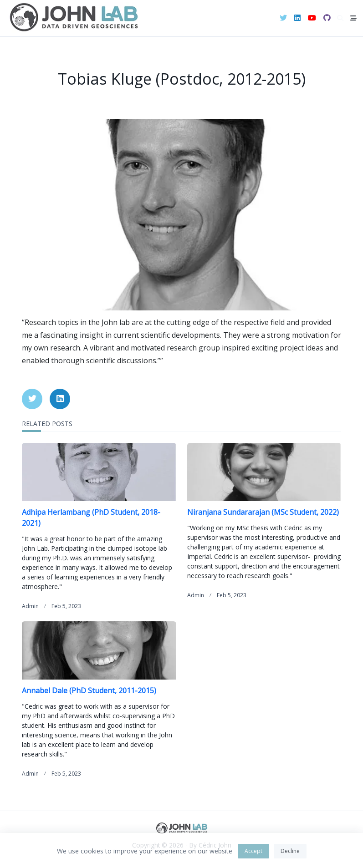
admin (30, 606)
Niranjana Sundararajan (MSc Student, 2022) (263, 512)
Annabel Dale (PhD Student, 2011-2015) (89, 690)
